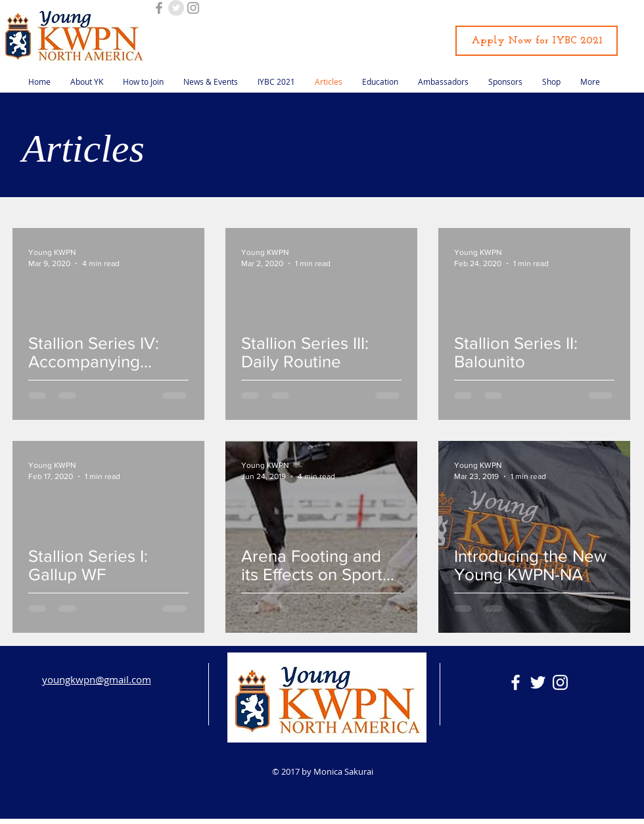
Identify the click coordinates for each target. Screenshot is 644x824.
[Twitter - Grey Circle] (176, 8)
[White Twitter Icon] (538, 682)
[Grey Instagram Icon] (193, 8)
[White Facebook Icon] (516, 682)
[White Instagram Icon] (560, 682)
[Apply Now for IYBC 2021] (537, 41)
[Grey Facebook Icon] (159, 8)
